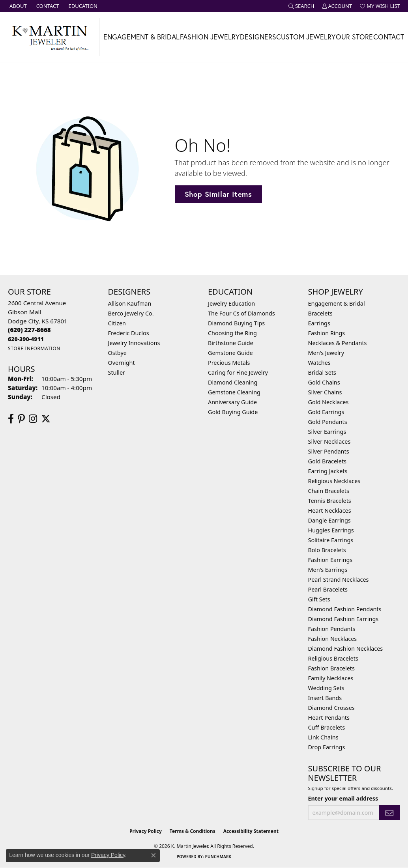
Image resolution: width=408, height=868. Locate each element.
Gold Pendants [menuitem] (328, 422)
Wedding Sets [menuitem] (326, 688)
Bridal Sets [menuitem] (322, 372)
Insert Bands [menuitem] (325, 698)
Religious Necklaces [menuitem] (334, 481)
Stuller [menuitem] (117, 372)
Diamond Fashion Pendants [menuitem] (345, 609)
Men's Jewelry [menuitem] (326, 353)
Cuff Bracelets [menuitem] (327, 727)
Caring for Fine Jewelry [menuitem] (238, 372)
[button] (301, 6)
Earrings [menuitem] (319, 323)
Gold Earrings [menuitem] (326, 412)
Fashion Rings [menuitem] (327, 333)
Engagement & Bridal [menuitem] (337, 303)
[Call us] (26, 339)
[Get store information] (34, 348)
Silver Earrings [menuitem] (327, 432)
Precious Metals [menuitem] (229, 363)
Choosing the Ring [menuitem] (232, 333)
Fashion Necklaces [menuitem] (333, 639)
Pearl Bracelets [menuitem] (328, 589)
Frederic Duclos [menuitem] (129, 333)
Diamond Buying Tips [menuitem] (236, 323)
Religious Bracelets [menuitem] (333, 658)
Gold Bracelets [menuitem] (328, 461)
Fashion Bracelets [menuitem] (331, 668)
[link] (17, 6)
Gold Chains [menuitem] (324, 382)
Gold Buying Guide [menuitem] (233, 412)
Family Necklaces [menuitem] (331, 678)
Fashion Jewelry (210, 37)
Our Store (354, 37)
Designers (258, 37)
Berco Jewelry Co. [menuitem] (131, 313)
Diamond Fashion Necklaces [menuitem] (346, 649)
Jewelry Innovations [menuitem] (134, 343)
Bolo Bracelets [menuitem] (327, 550)
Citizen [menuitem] (117, 323)
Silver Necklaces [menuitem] (329, 441)
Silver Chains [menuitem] (325, 392)
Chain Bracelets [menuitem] (329, 491)
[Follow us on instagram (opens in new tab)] (33, 419)
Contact (389, 37)
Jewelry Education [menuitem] (231, 303)
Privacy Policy (146, 831)
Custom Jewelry (306, 37)
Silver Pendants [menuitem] (329, 451)
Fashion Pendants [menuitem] (332, 629)
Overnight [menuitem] (122, 363)
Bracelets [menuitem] (320, 313)
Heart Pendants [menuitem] (329, 718)
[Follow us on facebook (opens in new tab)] (11, 419)
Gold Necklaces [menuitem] (328, 402)
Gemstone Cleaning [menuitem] (234, 392)
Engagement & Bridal (141, 37)
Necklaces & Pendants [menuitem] (338, 343)
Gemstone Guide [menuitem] (230, 353)
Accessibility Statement (251, 831)
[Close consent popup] (153, 855)
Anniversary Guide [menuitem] (232, 402)
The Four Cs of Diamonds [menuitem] (241, 313)
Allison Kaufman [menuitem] (130, 303)
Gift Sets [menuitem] (319, 599)
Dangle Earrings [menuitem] (329, 520)
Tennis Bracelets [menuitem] (330, 501)
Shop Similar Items (218, 194)
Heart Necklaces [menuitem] (330, 511)
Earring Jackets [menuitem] (328, 471)
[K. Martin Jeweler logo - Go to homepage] (50, 37)
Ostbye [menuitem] (117, 353)
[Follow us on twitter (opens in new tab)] (46, 419)
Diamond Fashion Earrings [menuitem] (343, 619)
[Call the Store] (29, 330)
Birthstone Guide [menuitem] (231, 343)
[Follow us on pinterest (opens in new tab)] (21, 419)
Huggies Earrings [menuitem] (331, 530)
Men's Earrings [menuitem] (328, 570)
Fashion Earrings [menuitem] (330, 560)
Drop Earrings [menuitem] (327, 747)
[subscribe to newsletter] (389, 813)
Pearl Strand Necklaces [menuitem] (339, 580)
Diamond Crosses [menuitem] (331, 708)
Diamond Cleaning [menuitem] (233, 382)
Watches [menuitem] (319, 363)
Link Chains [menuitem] (323, 737)
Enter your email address (343, 798)
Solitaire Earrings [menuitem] (331, 540)
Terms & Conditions (193, 831)
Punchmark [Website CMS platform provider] (218, 857)
